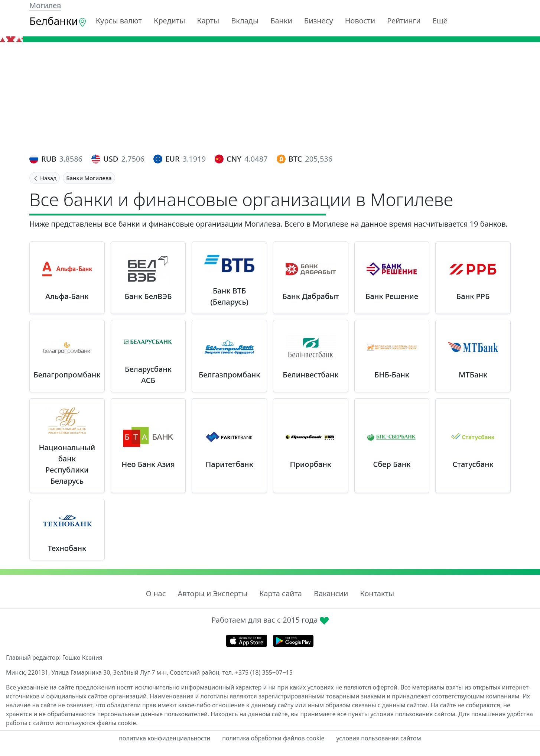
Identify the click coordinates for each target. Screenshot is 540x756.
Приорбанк (311, 464)
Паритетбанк (230, 464)
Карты (208, 21)
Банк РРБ (473, 296)
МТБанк (473, 375)
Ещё (440, 21)
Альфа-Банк (67, 296)
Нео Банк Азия (148, 464)
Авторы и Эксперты (213, 593)
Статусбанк (473, 464)
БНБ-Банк (392, 375)
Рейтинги (404, 21)
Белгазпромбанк (230, 375)
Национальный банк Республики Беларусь (67, 464)
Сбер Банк (392, 464)
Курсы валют (119, 21)
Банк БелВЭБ (148, 296)
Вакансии (331, 593)
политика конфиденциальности (165, 738)
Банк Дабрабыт (310, 296)
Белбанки (58, 21)
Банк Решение (392, 296)
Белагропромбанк (67, 375)
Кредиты (170, 21)
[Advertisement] (270, 98)
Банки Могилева (89, 178)
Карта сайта (281, 593)
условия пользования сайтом (378, 738)
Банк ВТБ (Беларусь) (229, 296)
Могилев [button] (45, 5)
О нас (156, 593)
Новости (360, 21)
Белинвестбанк (310, 375)
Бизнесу (319, 21)
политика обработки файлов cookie (273, 738)
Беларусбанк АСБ (148, 375)
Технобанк (67, 548)
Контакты (377, 593)
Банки (281, 21)
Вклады (245, 21)
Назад (45, 178)
